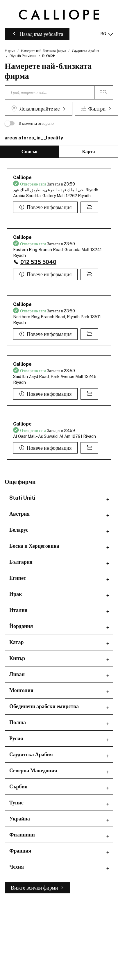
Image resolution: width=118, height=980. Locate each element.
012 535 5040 (38, 262)
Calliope (22, 177)
